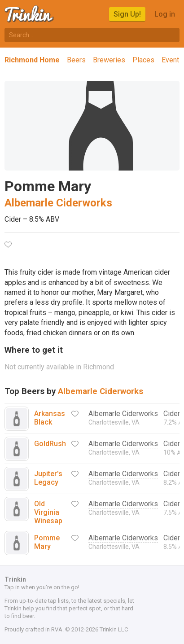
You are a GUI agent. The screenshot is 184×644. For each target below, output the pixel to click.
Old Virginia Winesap (48, 512)
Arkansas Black (50, 418)
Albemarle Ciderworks (58, 203)
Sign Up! (127, 14)
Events (172, 60)
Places (143, 60)
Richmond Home (32, 60)
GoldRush (50, 444)
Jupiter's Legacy (48, 478)
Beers (76, 60)
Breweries (109, 60)
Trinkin (30, 14)
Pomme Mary (47, 542)
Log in (165, 14)
